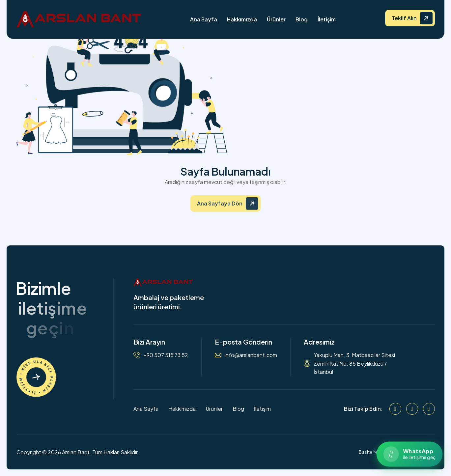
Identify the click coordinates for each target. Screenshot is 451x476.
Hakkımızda (242, 19)
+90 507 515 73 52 (166, 355)
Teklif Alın (404, 18)
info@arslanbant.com (251, 355)
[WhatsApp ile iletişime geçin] (409, 454)
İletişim (327, 19)
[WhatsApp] (429, 409)
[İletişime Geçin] (36, 377)
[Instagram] (412, 409)
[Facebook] (395, 409)
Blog (302, 19)
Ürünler (276, 19)
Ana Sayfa (204, 19)
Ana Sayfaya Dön (220, 207)
